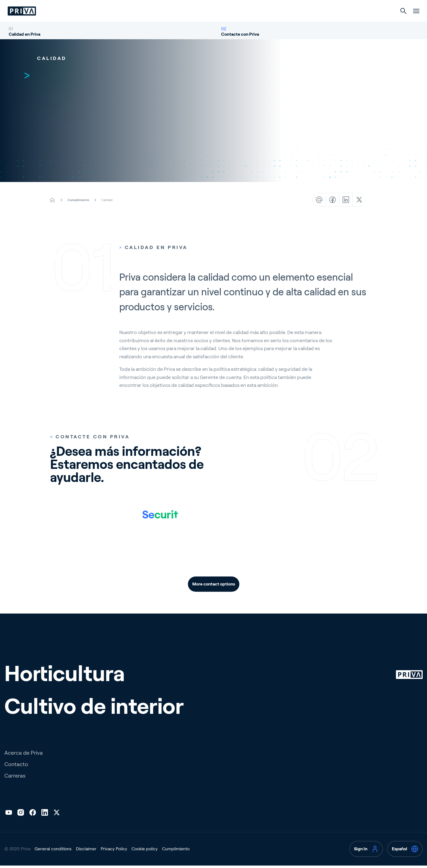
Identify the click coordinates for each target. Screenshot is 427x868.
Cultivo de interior (239, 22)
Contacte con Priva (240, 45)
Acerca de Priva (24, 775)
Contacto (16, 786)
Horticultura (188, 22)
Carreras (15, 797)
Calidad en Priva (25, 45)
